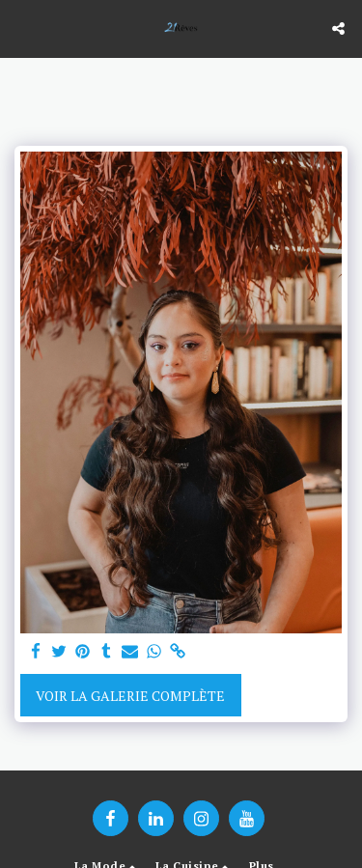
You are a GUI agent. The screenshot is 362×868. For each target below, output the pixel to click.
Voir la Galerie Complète (130, 696)
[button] (21, 28)
